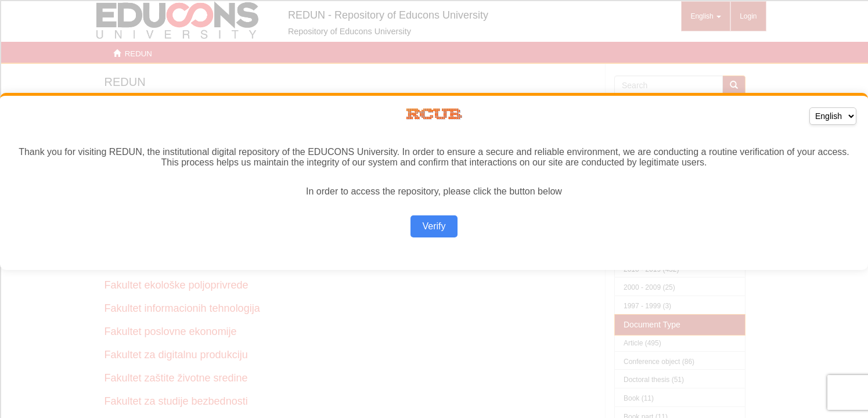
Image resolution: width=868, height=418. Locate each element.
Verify (434, 226)
